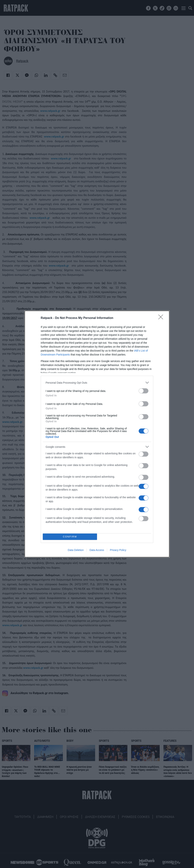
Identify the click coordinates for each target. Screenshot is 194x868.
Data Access (97, 550)
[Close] (162, 318)
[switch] (144, 391)
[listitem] (97, 383)
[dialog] (97, 434)
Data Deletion (76, 550)
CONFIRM (70, 537)
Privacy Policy (118, 550)
